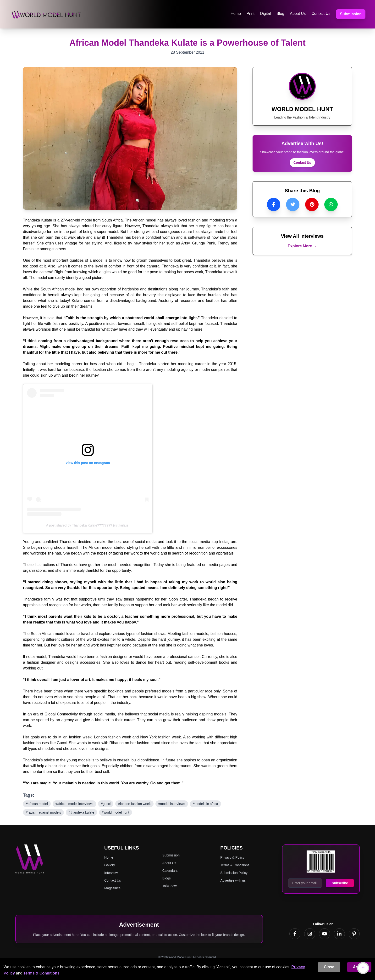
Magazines (112, 889)
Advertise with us (233, 881)
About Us (298, 14)
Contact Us (321, 14)
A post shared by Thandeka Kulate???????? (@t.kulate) (88, 526)
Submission (351, 14)
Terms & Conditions (41, 973)
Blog (280, 14)
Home (236, 14)
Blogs (167, 879)
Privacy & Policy (232, 858)
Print (251, 14)
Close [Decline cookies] (329, 967)
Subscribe (340, 884)
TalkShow (170, 886)
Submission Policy (234, 873)
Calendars (170, 871)
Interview (111, 873)
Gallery (110, 866)
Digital (265, 14)
